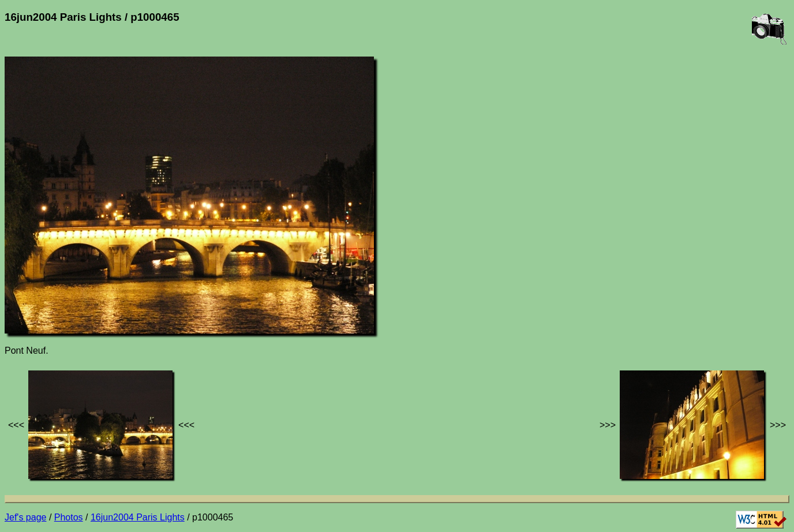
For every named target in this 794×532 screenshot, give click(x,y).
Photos (69, 517)
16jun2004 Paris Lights (138, 517)
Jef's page (25, 517)
